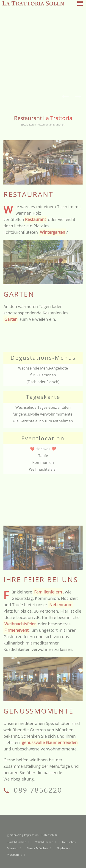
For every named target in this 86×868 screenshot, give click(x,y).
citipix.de (15, 835)
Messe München (38, 848)
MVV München (44, 842)
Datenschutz (50, 835)
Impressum (32, 835)
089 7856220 (37, 790)
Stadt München (17, 842)
